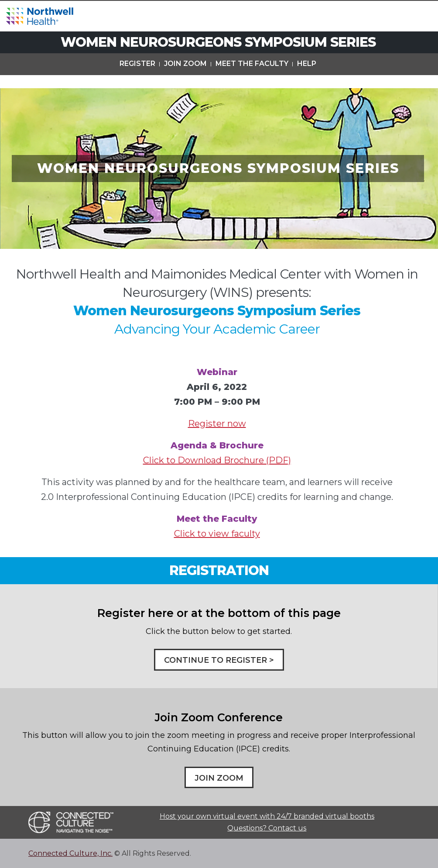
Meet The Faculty (252, 78)
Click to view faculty (217, 534)
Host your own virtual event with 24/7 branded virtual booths (267, 816)
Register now (217, 424)
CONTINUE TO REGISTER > (219, 660)
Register (137, 78)
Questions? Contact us (267, 828)
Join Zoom (185, 78)
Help (307, 78)
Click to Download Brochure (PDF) (217, 460)
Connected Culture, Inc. (70, 853)
